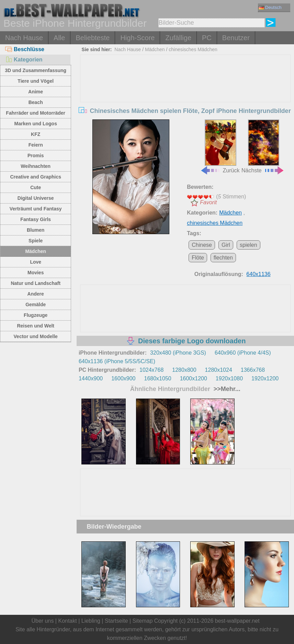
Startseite (116, 621)
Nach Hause (24, 38)
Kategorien (24, 60)
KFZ (36, 134)
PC (207, 38)
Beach (36, 102)
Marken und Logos (35, 124)
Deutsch (270, 7)
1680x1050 (157, 378)
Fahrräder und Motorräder (36, 113)
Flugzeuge (36, 315)
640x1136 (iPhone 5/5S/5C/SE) (117, 361)
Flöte (198, 258)
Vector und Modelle (36, 336)
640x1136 (258, 274)
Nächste (263, 146)
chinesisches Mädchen (193, 49)
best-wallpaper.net (237, 621)
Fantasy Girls (36, 219)
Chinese (202, 245)
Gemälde (36, 304)
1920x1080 (229, 378)
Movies (36, 273)
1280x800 (184, 370)
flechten (223, 258)
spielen (248, 245)
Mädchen (36, 251)
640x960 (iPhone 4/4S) (243, 353)
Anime (36, 92)
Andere (36, 294)
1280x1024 (219, 370)
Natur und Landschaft (36, 283)
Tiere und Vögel (36, 81)
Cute (36, 187)
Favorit (208, 202)
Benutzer (236, 38)
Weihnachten (36, 166)
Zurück (220, 146)
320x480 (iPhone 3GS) (178, 353)
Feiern (36, 145)
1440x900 (91, 378)
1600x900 (123, 378)
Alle (59, 38)
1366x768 (253, 370)
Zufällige (178, 38)
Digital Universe (36, 198)
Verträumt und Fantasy (36, 209)
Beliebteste (93, 38)
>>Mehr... (226, 389)
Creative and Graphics (36, 177)
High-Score (137, 38)
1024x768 (151, 370)
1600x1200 (194, 378)
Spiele (36, 241)
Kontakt (67, 621)
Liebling (91, 621)
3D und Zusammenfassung (36, 70)
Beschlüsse (25, 49)
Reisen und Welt (36, 326)
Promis (36, 156)
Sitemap (143, 621)
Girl (226, 245)
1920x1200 (265, 378)
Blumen (36, 230)
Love (36, 262)
